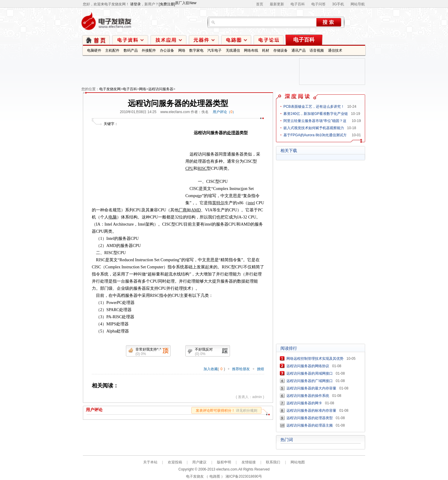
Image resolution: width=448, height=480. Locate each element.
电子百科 (298, 4)
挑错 (261, 369)
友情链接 (249, 462)
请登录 (135, 4)
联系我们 (273, 462)
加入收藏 (211, 369)
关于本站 (150, 462)
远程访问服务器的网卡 (304, 403)
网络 (182, 50)
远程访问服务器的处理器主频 (310, 425)
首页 (260, 4)
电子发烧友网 (110, 89)
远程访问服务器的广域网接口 (310, 381)
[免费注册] (167, 4)
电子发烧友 (195, 476)
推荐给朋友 (241, 369)
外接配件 (149, 50)
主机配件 (112, 50)
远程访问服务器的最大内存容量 (311, 388)
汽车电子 (214, 50)
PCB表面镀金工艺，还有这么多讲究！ (314, 107)
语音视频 (317, 50)
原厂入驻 (186, 3)
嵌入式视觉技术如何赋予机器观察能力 (314, 128)
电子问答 (318, 4)
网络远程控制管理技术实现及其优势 (315, 359)
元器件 (204, 40)
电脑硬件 (94, 50)
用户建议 (199, 462)
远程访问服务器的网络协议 (308, 366)
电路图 (236, 40)
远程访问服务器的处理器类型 (310, 418)
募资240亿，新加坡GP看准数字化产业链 (316, 114)
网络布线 (251, 50)
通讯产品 (299, 50)
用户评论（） (224, 112)
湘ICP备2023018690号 (244, 476)
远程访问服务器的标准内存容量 (311, 411)
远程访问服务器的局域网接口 (310, 373)
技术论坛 (269, 40)
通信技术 (335, 50)
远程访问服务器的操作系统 (308, 396)
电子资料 (130, 40)
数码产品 (131, 50)
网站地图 (298, 462)
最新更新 (277, 4)
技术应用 (168, 40)
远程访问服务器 (161, 89)
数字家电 (196, 50)
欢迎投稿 (175, 462)
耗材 (266, 50)
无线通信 (233, 50)
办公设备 (167, 50)
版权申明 (224, 462)
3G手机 (338, 4)
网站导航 (358, 4)
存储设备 (280, 50)
